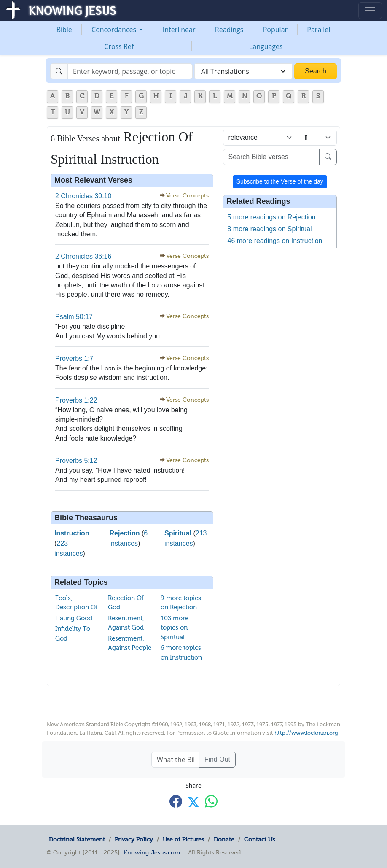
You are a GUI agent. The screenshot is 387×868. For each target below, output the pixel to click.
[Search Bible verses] (271, 157)
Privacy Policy (134, 839)
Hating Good (74, 618)
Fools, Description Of (77, 603)
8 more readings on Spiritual (270, 229)
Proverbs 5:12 (76, 461)
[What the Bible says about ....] (175, 760)
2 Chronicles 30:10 (83, 196)
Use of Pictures (183, 839)
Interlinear (179, 30)
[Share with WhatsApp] (211, 802)
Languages (266, 46)
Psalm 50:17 (74, 317)
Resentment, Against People (130, 643)
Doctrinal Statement (77, 839)
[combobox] (243, 71)
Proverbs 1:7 (74, 358)
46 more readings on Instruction (275, 241)
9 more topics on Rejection (181, 603)
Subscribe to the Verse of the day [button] (280, 181)
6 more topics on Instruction (181, 653)
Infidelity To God (73, 634)
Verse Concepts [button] (187, 196)
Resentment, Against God (126, 623)
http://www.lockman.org (306, 733)
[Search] (130, 71)
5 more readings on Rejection (272, 217)
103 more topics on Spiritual (175, 628)
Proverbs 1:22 (76, 400)
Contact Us (259, 839)
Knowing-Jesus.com (152, 852)
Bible (64, 30)
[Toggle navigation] (370, 11)
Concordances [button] (115, 30)
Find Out (217, 759)
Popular (275, 30)
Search (316, 71)
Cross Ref (119, 46)
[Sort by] (261, 138)
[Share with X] (193, 802)
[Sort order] (317, 138)
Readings (229, 30)
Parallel (318, 30)
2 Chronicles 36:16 (83, 256)
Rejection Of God (126, 603)
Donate (224, 839)
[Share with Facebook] (176, 802)
